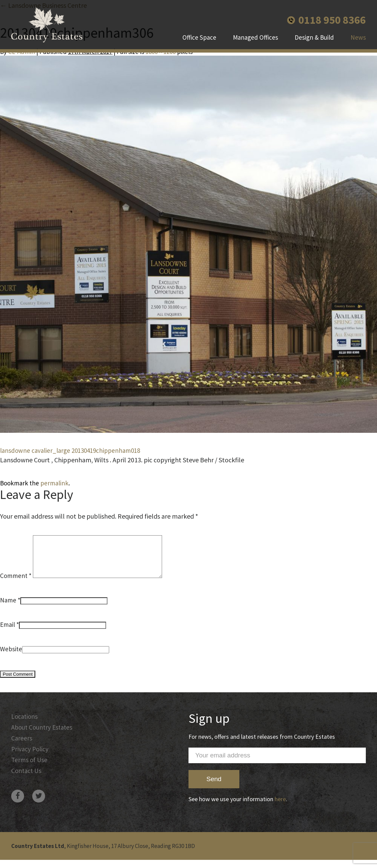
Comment (16, 584)
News (358, 37)
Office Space (199, 37)
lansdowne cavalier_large (35, 450)
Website (11, 657)
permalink (54, 483)
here (280, 807)
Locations (24, 725)
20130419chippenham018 (106, 450)
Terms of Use (29, 768)
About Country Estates (42, 735)
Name (8, 608)
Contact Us (26, 779)
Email (7, 633)
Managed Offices (255, 37)
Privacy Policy (30, 757)
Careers (22, 746)
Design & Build (314, 37)
